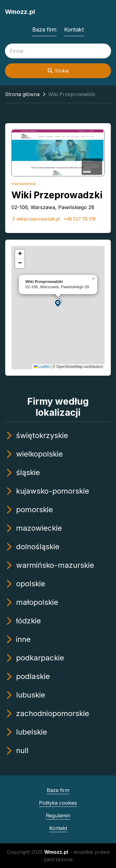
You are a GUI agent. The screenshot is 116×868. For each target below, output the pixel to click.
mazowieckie (24, 184)
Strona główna (22, 94)
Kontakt (74, 29)
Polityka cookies (58, 803)
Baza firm (44, 29)
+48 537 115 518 (80, 219)
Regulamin (58, 815)
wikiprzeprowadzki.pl (36, 219)
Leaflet (42, 367)
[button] (58, 303)
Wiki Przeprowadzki (57, 195)
